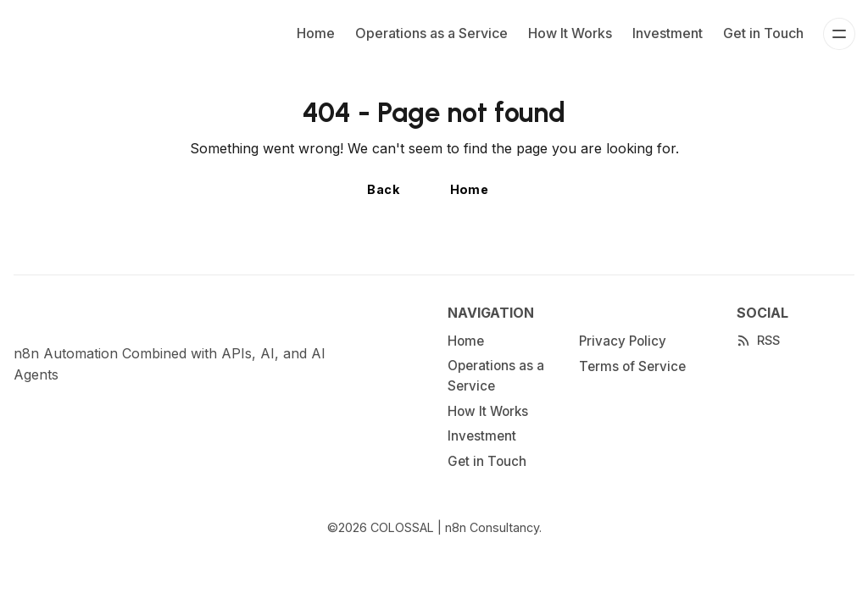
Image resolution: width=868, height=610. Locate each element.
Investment (668, 33)
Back (383, 189)
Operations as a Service (431, 33)
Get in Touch (763, 33)
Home (316, 33)
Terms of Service (632, 366)
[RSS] (758, 340)
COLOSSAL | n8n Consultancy (455, 527)
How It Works (570, 33)
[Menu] (839, 34)
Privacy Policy (623, 341)
